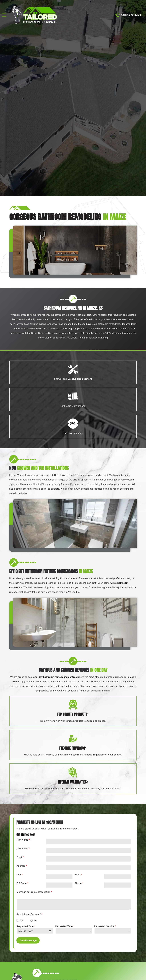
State (78, 875)
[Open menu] (4, 15)
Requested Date (25, 926)
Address (21, 866)
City (19, 875)
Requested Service (104, 926)
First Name (22, 840)
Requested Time (64, 926)
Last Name (22, 848)
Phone (78, 883)
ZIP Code (22, 883)
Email (19, 857)
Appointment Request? (29, 914)
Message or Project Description (33, 892)
